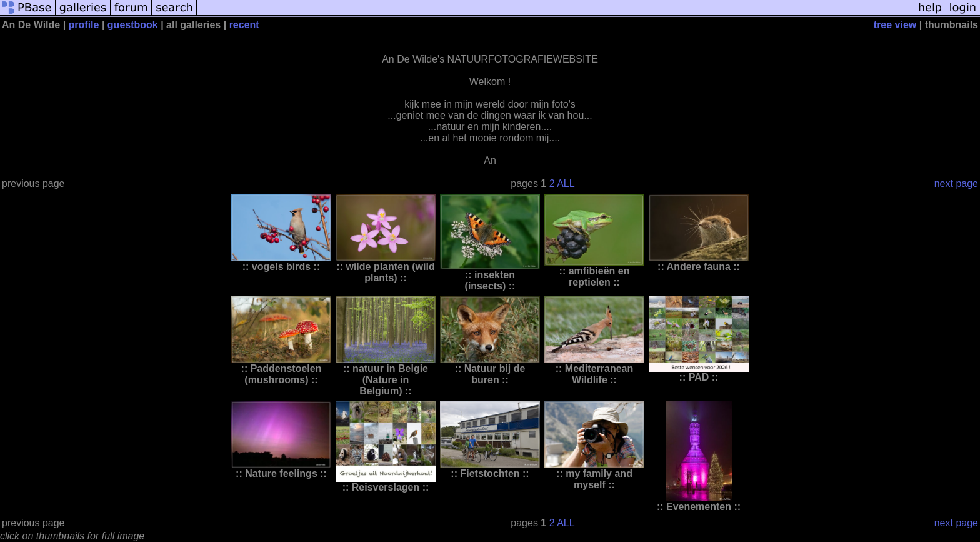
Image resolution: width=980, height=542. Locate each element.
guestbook (133, 25)
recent (244, 25)
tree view (895, 25)
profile (84, 25)
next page (956, 183)
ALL (566, 183)
